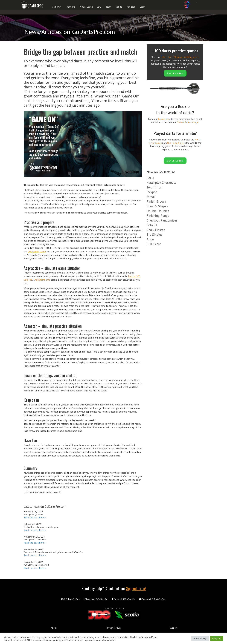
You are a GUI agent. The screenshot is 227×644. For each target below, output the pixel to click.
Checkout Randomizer (162, 220)
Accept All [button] (217, 639)
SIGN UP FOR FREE (175, 73)
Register (131, 7)
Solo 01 (152, 225)
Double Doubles (158, 211)
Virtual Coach (86, 7)
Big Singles (154, 235)
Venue (119, 7)
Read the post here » (35, 517)
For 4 (150, 178)
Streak (151, 197)
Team (108, 7)
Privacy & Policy (114, 628)
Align (150, 239)
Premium (70, 7)
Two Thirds (154, 187)
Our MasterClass (175, 143)
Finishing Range (158, 216)
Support (173, 628)
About (54, 628)
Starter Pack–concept (188, 122)
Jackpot (152, 192)
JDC (99, 7)
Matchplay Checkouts (161, 183)
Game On (57, 7)
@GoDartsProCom (71, 599)
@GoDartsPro (96, 599)
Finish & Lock (156, 201)
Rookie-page (164, 119)
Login (142, 7)
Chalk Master (156, 230)
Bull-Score (154, 244)
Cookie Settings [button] (200, 639)
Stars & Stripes (157, 206)
